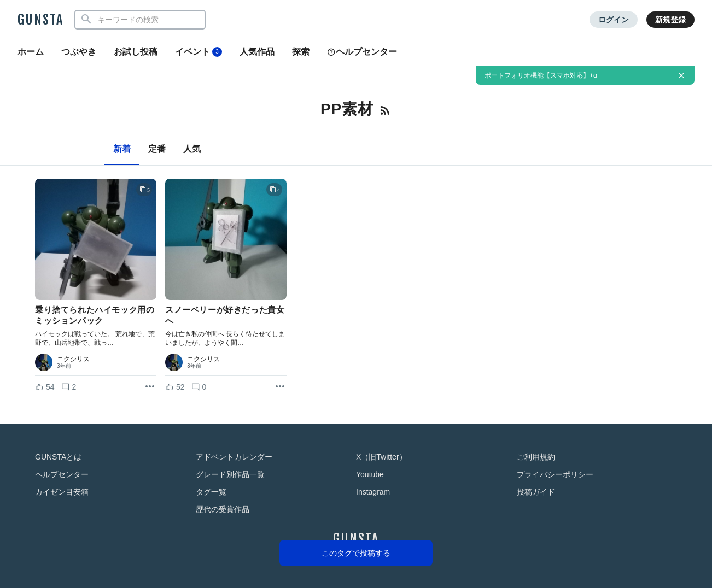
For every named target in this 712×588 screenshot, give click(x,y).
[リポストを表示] (150, 387)
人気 (192, 149)
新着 (122, 149)
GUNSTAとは (58, 457)
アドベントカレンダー (234, 457)
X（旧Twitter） (381, 457)
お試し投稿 (136, 52)
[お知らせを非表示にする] (681, 75)
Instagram (373, 492)
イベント (199, 52)
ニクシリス (73, 359)
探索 (301, 52)
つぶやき (79, 52)
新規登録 (670, 20)
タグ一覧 (211, 492)
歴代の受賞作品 (223, 509)
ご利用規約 (536, 457)
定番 (157, 149)
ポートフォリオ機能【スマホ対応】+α (541, 75)
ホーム (31, 52)
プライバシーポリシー (555, 474)
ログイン (614, 20)
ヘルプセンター (362, 52)
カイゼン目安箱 (62, 492)
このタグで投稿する (356, 553)
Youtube (370, 474)
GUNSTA (40, 20)
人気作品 (257, 52)
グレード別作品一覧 (230, 474)
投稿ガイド (536, 492)
